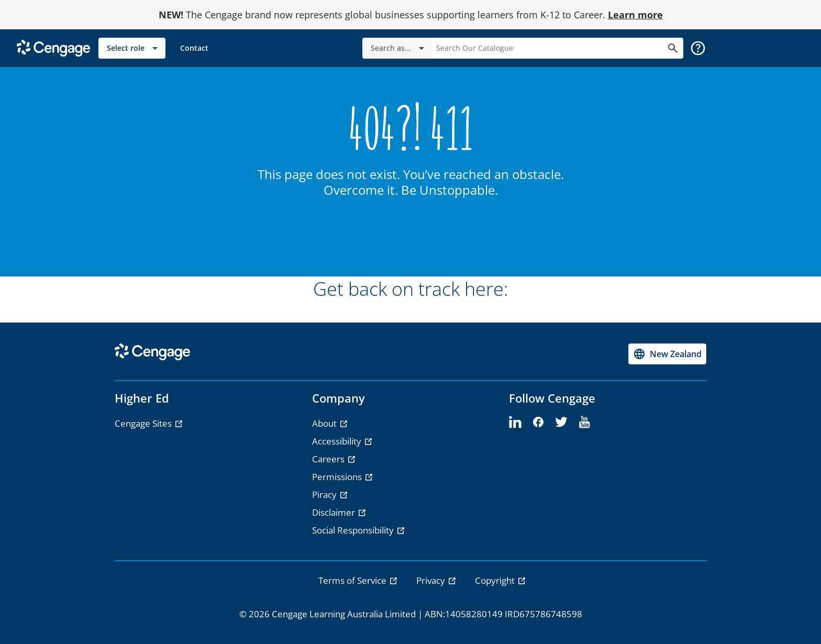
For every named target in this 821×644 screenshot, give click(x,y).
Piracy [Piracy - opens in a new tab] (325, 495)
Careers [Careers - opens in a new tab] (329, 459)
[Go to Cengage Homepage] (53, 47)
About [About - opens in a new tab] (325, 423)
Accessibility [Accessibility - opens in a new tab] (338, 441)
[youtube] (584, 423)
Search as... (399, 48)
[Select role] (132, 48)
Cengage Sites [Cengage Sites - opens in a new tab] (144, 423)
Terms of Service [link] (353, 580)
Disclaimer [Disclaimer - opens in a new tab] (335, 512)
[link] (194, 48)
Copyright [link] (496, 580)
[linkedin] (515, 423)
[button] (698, 48)
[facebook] (538, 423)
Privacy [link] (432, 580)
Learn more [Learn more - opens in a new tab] (635, 15)
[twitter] (561, 423)
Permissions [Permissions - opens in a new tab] (338, 477)
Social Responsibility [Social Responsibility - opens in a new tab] (354, 530)
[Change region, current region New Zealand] (667, 354)
